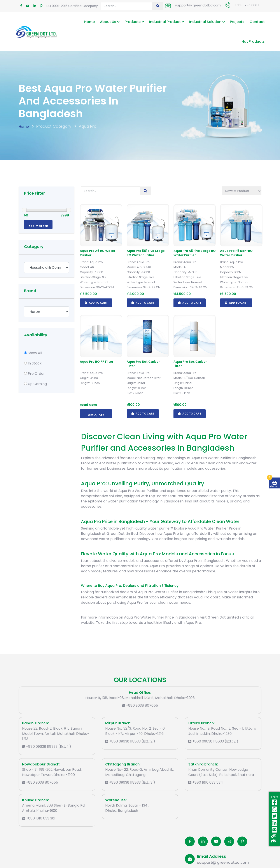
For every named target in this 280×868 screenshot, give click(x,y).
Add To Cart (96, 303)
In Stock (35, 363)
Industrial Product (165, 22)
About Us (108, 22)
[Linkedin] (203, 841)
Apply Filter (38, 226)
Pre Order (36, 374)
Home (89, 22)
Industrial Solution (205, 22)
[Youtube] (216, 841)
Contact (257, 22)
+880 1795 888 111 (248, 5)
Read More (88, 405)
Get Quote (96, 415)
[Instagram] (229, 841)
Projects (237, 22)
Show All (35, 353)
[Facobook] (190, 841)
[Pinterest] (242, 841)
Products (133, 22)
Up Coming (37, 384)
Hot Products (253, 41)
